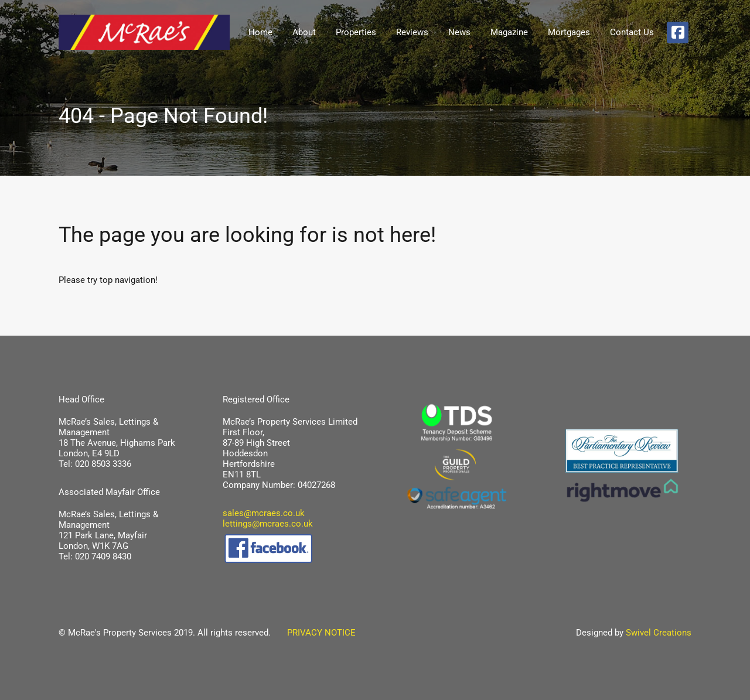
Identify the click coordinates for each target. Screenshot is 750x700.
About (304, 32)
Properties (356, 32)
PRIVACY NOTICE (314, 633)
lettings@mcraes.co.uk (268, 524)
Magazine (509, 32)
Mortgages (569, 32)
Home (260, 32)
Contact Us (632, 32)
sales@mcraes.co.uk (264, 513)
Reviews (412, 32)
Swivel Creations (659, 633)
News (459, 32)
